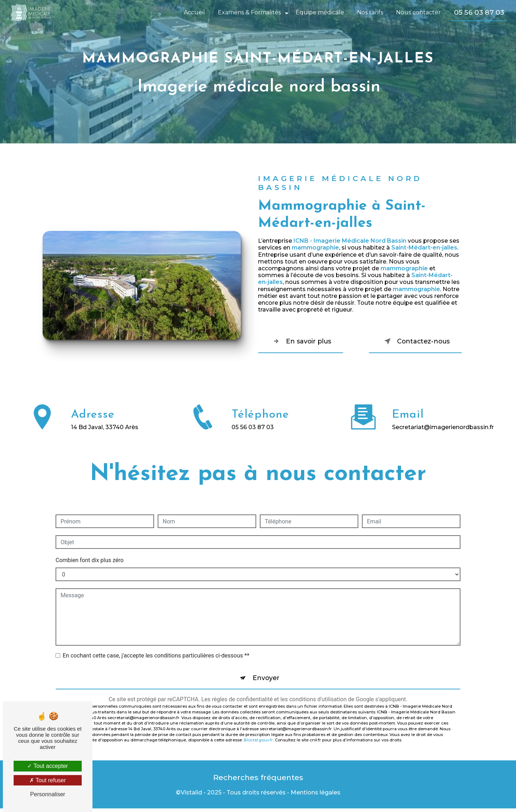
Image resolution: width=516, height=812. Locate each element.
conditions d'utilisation (318, 701)
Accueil (194, 12)
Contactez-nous (411, 341)
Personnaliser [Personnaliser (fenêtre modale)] (48, 794)
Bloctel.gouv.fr (258, 742)
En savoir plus (306, 341)
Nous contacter (418, 12)
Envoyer (266, 679)
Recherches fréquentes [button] (258, 780)
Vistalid (191, 796)
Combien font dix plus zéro (90, 560)
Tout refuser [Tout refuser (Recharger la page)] (48, 780)
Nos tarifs (369, 12)
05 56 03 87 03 (478, 12)
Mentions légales (316, 796)
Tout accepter (47, 766)
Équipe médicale (319, 12)
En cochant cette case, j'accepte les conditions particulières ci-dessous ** (156, 656)
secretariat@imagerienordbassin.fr (443, 419)
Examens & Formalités (249, 12)
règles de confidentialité (242, 701)
